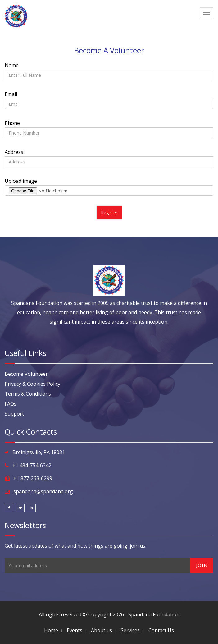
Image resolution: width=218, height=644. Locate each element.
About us (102, 630)
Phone (12, 123)
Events (75, 630)
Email (11, 94)
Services (130, 630)
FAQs (11, 404)
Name (12, 65)
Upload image (21, 181)
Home (51, 630)
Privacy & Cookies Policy (32, 384)
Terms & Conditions (28, 394)
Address (14, 152)
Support (14, 414)
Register (109, 212)
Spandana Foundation (154, 614)
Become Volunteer (26, 374)
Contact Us (161, 630)
